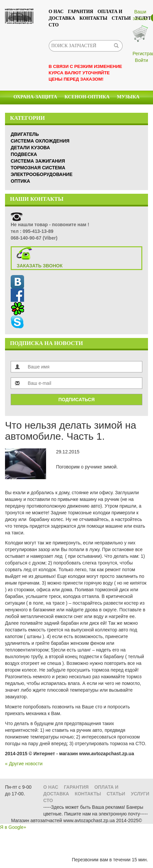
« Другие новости (24, 764)
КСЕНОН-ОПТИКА (87, 97)
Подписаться (76, 400)
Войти (141, 60)
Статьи (121, 18)
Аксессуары (117, 110)
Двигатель (25, 134)
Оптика (20, 181)
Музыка (128, 97)
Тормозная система (38, 168)
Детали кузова (30, 148)
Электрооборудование (42, 174)
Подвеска (24, 154)
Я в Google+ (13, 827)
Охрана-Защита (35, 97)
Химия (28, 110)
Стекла (82, 110)
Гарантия (81, 12)
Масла (55, 110)
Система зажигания (38, 161)
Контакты (94, 18)
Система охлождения (40, 141)
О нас (56, 12)
